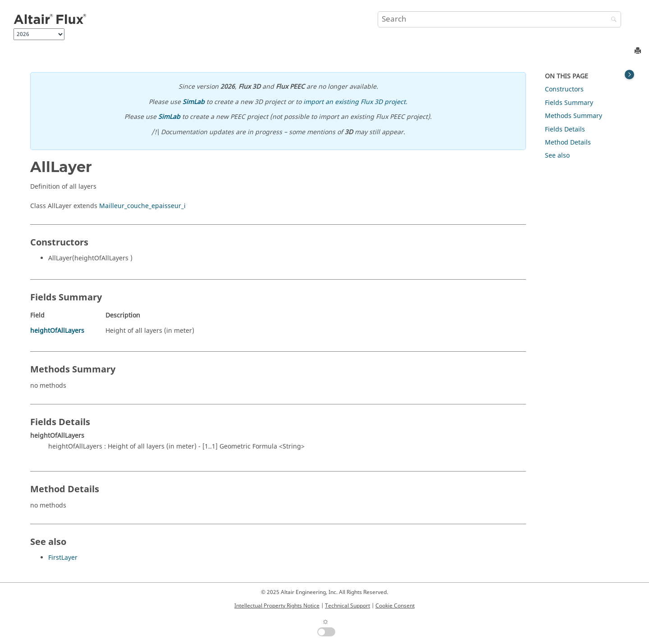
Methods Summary (574, 116)
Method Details (568, 143)
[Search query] (499, 19)
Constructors (564, 89)
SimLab (194, 102)
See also (557, 156)
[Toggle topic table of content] (629, 75)
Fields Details (565, 129)
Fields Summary (569, 103)
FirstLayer (63, 558)
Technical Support (347, 606)
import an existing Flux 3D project (354, 102)
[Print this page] (639, 51)
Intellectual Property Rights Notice (277, 606)
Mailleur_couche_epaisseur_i (142, 206)
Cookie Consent (395, 606)
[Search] (612, 20)
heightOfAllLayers (57, 331)
